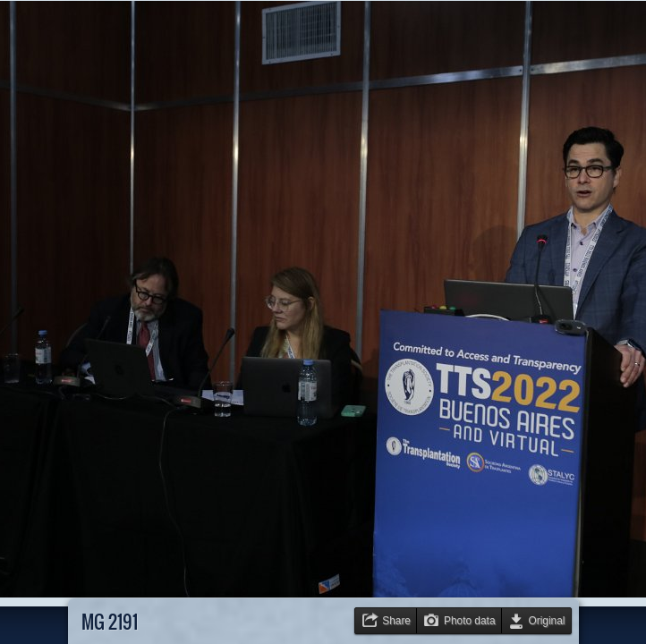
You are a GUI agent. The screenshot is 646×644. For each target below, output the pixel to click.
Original (547, 621)
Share (396, 621)
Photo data (470, 621)
